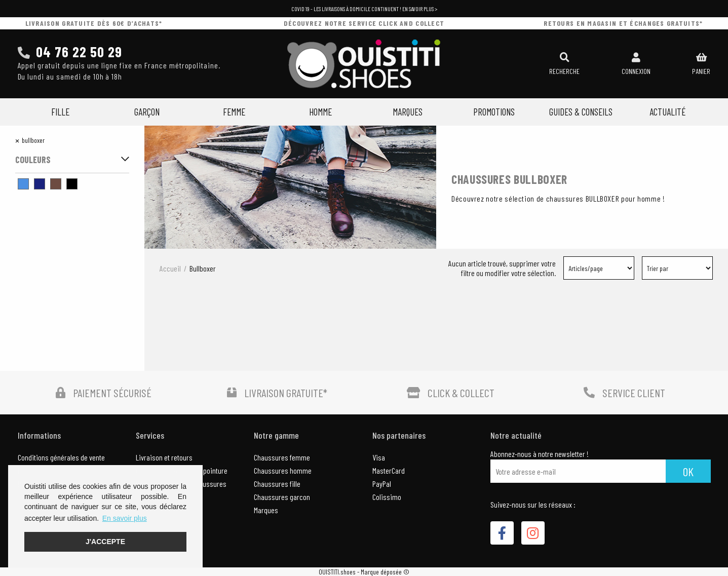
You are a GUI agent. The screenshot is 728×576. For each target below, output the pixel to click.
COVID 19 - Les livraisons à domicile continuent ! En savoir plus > (364, 9)
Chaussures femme (282, 457)
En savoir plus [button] (125, 518)
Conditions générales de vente (61, 457)
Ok (688, 471)
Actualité (667, 112)
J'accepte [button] (105, 542)
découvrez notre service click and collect (364, 23)
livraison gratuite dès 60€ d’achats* (94, 23)
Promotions (494, 112)
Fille (60, 112)
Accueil (170, 268)
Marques (408, 112)
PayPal (382, 484)
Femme (234, 112)
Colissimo (387, 497)
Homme (320, 112)
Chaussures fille (277, 484)
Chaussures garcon (282, 497)
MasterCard (389, 470)
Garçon (147, 112)
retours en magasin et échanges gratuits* (623, 23)
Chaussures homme (283, 470)
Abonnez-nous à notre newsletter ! (540, 454)
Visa (379, 457)
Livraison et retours (164, 457)
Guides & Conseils (581, 112)
